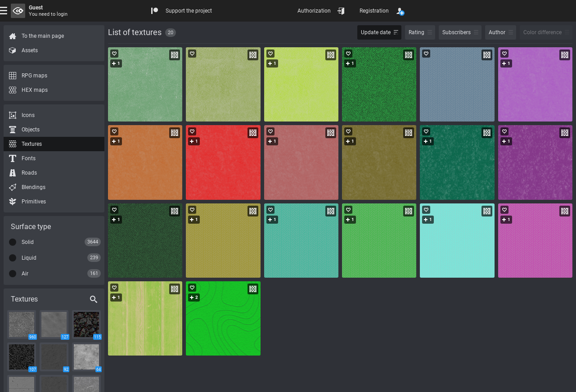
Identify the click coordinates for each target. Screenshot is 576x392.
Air (25, 274)
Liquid (29, 258)
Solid (28, 242)
